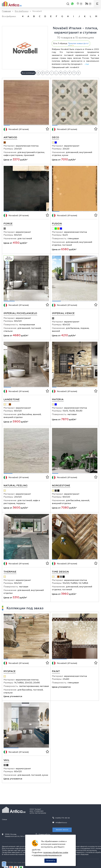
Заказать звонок (62, 830)
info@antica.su (61, 823)
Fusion (57, 224)
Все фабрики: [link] (9, 16)
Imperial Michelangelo (20, 313)
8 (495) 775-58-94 (63, 818)
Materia (58, 399)
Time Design (60, 572)
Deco (55, 137)
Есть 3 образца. (71, 43)
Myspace (10, 671)
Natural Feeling (16, 486)
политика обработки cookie (56, 852)
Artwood (10, 137)
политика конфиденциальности (47, 855)
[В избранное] (47, 129)
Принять (51, 861)
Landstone (12, 399)
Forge (8, 224)
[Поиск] (68, 4)
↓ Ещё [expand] (86, 64)
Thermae (10, 572)
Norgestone (61, 486)
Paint (56, 671)
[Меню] (97, 4)
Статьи (4, 820)
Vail (6, 760)
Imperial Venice (63, 313)
